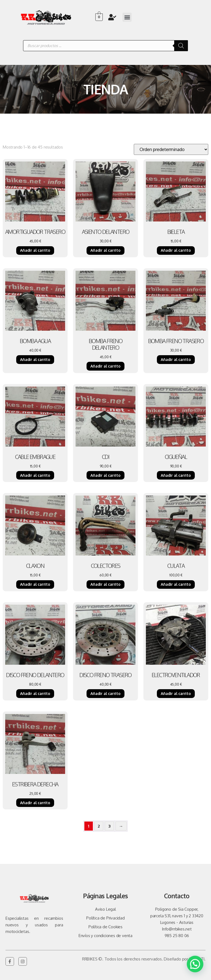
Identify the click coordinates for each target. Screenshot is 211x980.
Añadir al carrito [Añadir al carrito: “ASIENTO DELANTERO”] (105, 250)
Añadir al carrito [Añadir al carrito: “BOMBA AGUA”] (35, 359)
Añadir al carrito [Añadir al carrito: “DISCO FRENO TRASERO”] (105, 693)
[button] (127, 17)
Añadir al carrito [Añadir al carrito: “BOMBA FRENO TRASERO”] (176, 359)
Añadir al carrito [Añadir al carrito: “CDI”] (105, 475)
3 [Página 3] (109, 826)
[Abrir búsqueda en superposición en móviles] (105, 46)
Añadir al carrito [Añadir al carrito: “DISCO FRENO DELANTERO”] (35, 693)
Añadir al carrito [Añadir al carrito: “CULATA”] (176, 584)
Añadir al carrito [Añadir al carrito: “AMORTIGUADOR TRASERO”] (35, 250)
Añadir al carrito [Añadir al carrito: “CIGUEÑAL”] (176, 475)
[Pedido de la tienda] (171, 149)
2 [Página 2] (99, 826)
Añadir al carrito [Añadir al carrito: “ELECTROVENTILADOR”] (176, 693)
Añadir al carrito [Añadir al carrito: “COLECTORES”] (105, 584)
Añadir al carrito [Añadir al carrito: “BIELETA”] (176, 250)
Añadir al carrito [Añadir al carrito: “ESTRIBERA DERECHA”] (35, 803)
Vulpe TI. (197, 959)
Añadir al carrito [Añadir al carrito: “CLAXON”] (35, 584)
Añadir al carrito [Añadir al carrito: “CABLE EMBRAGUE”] (35, 475)
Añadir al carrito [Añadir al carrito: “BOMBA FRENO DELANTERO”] (105, 366)
